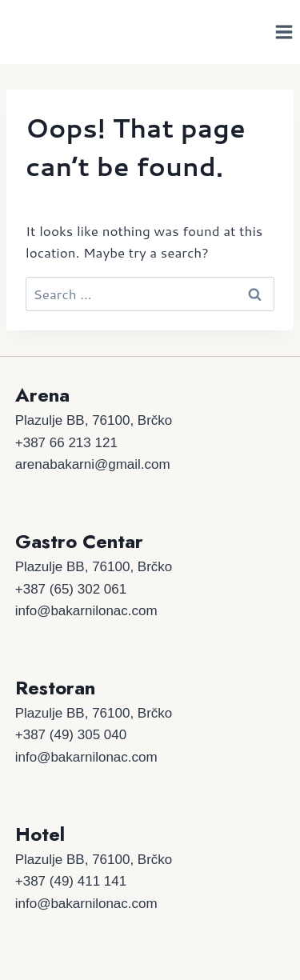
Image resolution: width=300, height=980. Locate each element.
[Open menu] (284, 32)
